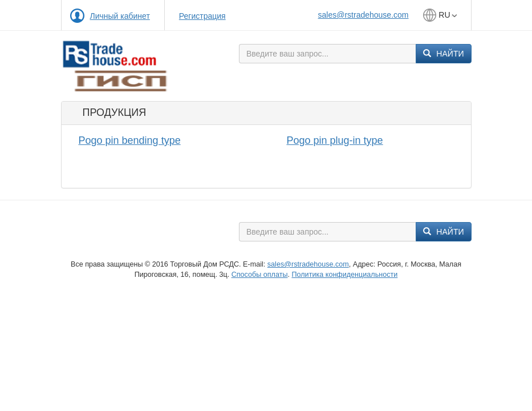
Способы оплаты (260, 275)
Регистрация (202, 16)
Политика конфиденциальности (344, 275)
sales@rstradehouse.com (364, 15)
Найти (443, 54)
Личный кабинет (120, 16)
